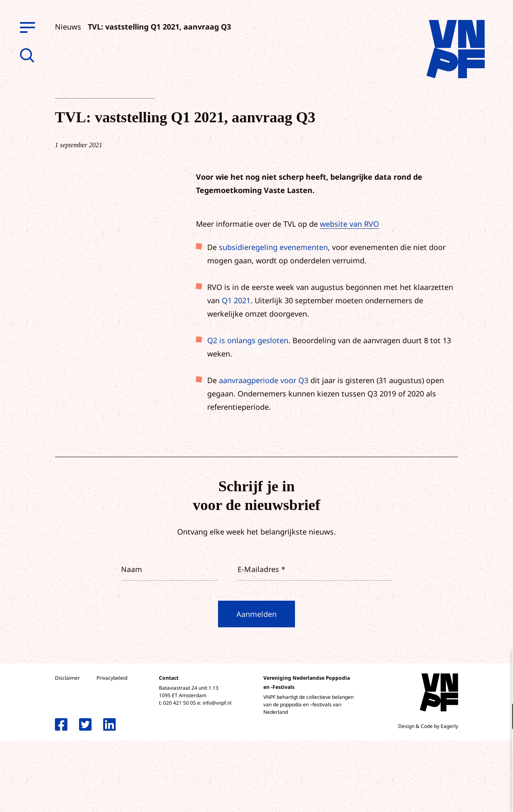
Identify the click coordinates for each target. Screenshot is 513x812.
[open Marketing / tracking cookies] (500, 742)
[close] (500, 665)
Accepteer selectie (442, 796)
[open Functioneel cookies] (500, 717)
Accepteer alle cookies (442, 772)
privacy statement (472, 689)
